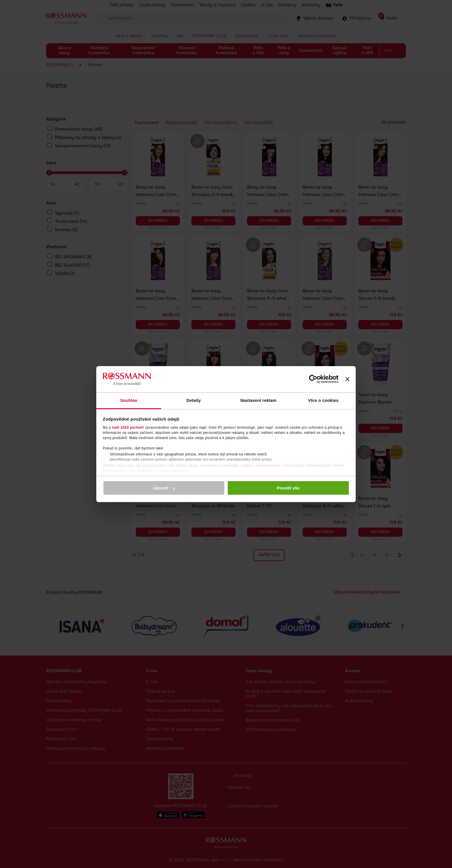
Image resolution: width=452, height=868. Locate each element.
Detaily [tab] (194, 400)
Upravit (164, 488)
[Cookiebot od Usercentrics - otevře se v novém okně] (313, 379)
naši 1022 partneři (128, 428)
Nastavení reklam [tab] (258, 400)
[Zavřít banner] (347, 379)
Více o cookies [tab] (323, 400)
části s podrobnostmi (262, 466)
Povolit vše (288, 488)
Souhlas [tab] (129, 400)
